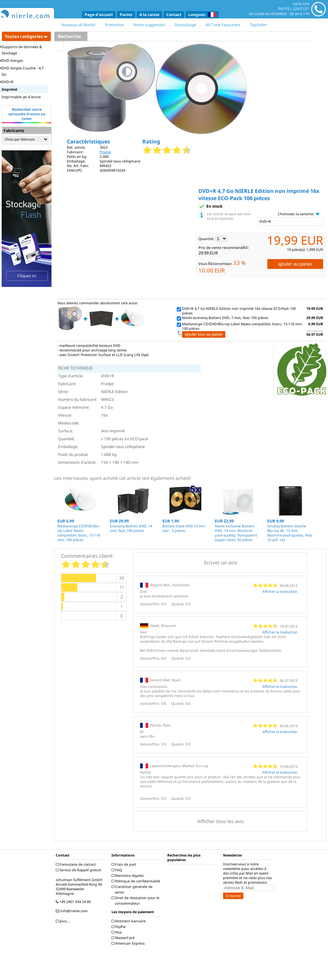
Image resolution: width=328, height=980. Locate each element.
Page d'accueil (99, 15)
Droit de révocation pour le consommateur (136, 901)
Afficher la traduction (280, 592)
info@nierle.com (72, 911)
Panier (126, 15)
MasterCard (124, 938)
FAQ (118, 870)
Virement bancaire (129, 921)
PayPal (119, 927)
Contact (174, 15)
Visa (117, 932)
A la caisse (149, 15)
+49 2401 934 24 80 (74, 902)
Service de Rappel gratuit (79, 870)
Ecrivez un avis (221, 562)
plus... (63, 921)
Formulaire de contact (77, 864)
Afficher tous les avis (220, 821)
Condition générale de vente (133, 889)
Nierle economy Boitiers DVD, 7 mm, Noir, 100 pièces (225, 318)
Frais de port (125, 864)
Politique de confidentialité (137, 881)
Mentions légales (128, 876)
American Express (129, 943)
